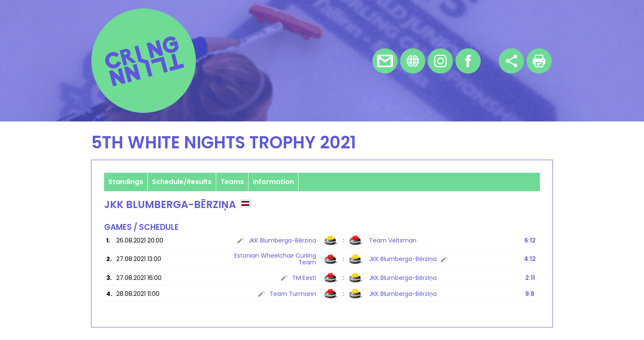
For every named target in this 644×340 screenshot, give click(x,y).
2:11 (530, 278)
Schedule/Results (182, 182)
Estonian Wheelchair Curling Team (275, 259)
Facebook (468, 61)
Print (539, 61)
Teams (232, 182)
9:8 (530, 294)
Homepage (413, 61)
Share (511, 61)
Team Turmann (293, 294)
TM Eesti (304, 278)
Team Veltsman (393, 240)
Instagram (440, 61)
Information (273, 182)
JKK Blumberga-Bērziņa (282, 240)
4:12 (530, 259)
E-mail (385, 61)
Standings (126, 182)
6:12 (530, 240)
